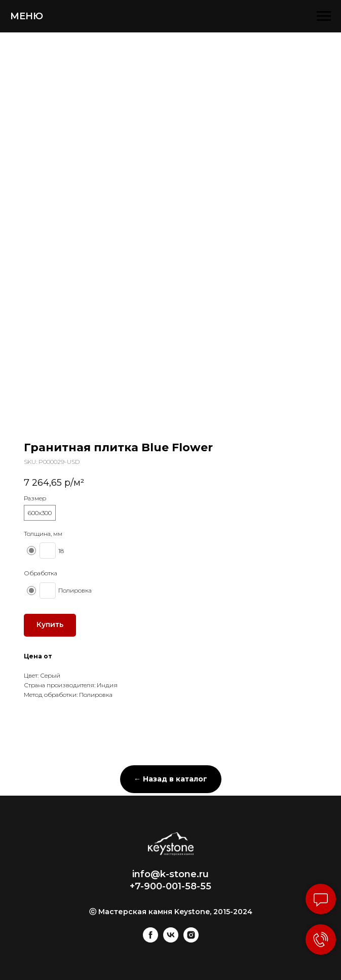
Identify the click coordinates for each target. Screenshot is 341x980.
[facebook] (150, 940)
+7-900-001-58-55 (170, 886)
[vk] (171, 940)
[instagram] (191, 940)
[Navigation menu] (324, 16)
